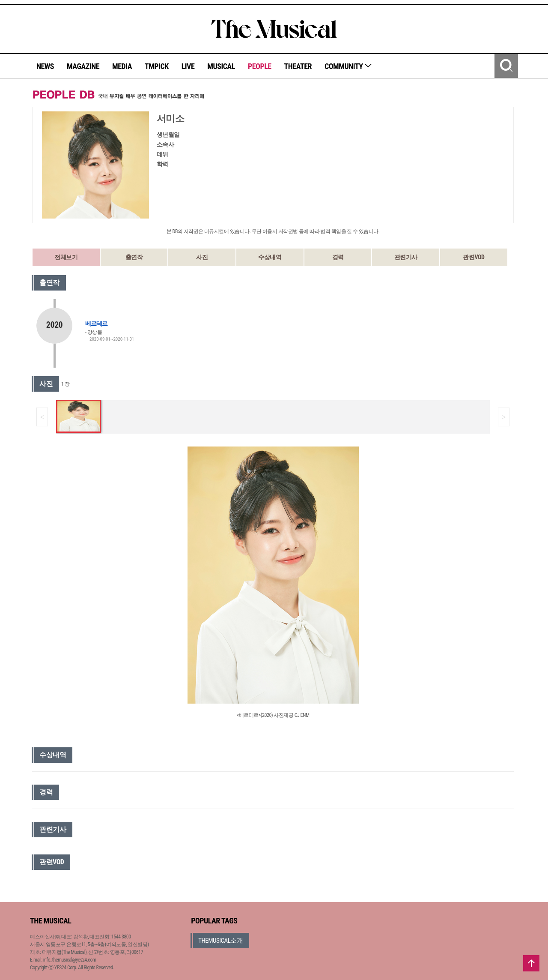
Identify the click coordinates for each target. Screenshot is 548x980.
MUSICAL (221, 66)
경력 (338, 257)
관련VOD (474, 257)
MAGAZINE (83, 66)
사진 (202, 257)
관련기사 (406, 257)
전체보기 (66, 257)
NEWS (45, 66)
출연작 (134, 257)
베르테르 (96, 324)
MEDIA (122, 66)
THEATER (298, 66)
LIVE (188, 66)
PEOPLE (260, 66)
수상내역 (270, 257)
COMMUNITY (348, 66)
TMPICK (157, 66)
